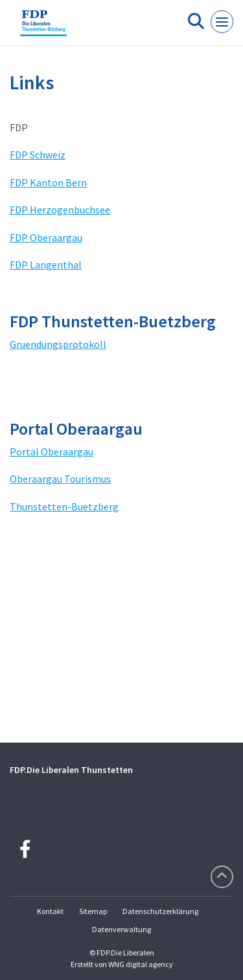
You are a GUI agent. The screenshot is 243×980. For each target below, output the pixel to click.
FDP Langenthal (46, 265)
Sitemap (93, 911)
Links (32, 82)
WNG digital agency (141, 964)
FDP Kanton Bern (48, 182)
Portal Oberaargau (52, 452)
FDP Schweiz (38, 155)
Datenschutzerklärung (160, 911)
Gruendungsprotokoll (58, 344)
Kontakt (50, 911)
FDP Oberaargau (46, 237)
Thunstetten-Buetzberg (64, 506)
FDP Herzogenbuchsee (60, 210)
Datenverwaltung (121, 929)
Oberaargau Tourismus (60, 479)
